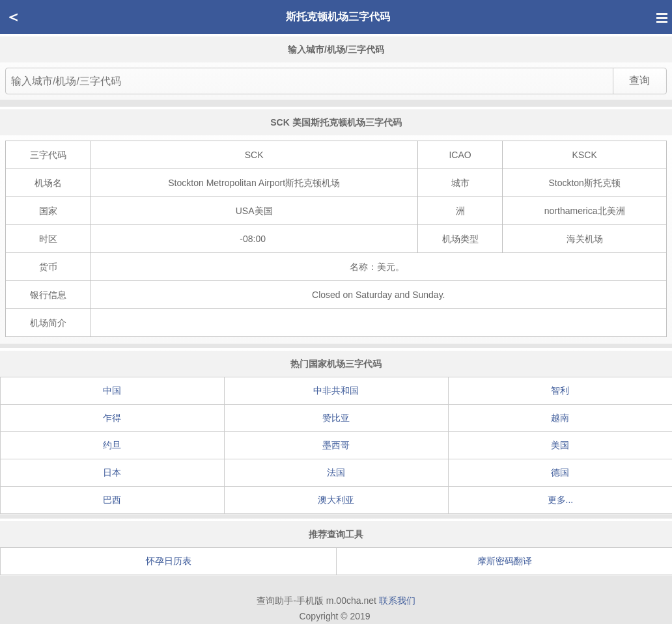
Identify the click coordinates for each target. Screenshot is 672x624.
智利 (560, 390)
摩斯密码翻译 (505, 561)
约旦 (112, 445)
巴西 (112, 500)
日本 (112, 472)
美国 (560, 445)
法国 (336, 472)
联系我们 (397, 601)
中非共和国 (336, 390)
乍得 (112, 418)
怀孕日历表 (169, 561)
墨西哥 (336, 445)
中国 (112, 390)
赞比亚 (336, 418)
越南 (560, 418)
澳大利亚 (336, 500)
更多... (561, 500)
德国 (560, 472)
